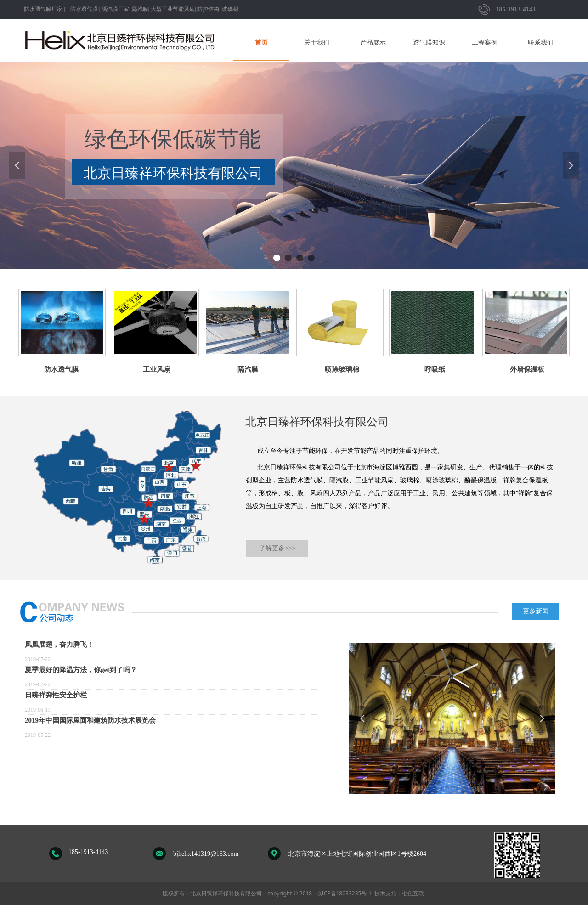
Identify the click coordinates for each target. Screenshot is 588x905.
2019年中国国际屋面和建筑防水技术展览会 (90, 720)
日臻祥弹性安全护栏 (56, 695)
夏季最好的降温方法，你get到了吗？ (81, 670)
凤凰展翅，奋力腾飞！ (59, 645)
